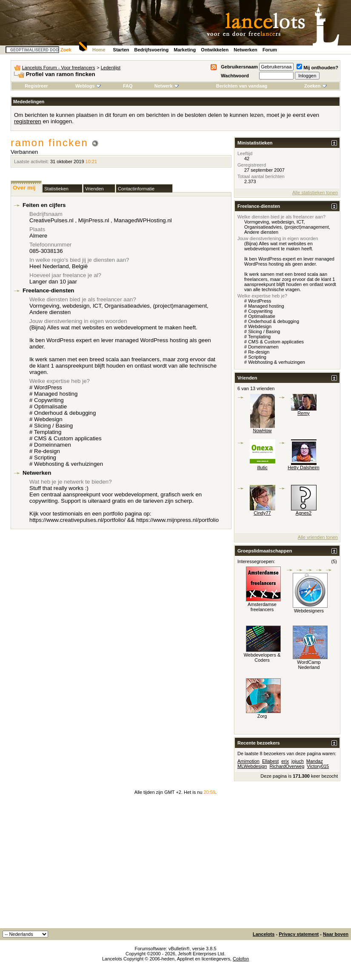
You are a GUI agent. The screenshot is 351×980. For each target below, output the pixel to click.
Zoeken (315, 86)
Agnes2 (304, 513)
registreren (28, 121)
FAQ (128, 86)
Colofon (241, 959)
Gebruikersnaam (239, 67)
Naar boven (336, 934)
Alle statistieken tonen (315, 193)
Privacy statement (299, 934)
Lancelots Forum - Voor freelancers (59, 68)
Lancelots (264, 934)
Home (99, 50)
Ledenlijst (111, 68)
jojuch (298, 761)
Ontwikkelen (215, 50)
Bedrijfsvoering (152, 50)
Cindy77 (262, 513)
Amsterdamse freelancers (262, 607)
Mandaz (315, 761)
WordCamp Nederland (309, 665)
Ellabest (270, 761)
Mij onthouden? (317, 68)
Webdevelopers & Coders (262, 657)
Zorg (262, 716)
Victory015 (318, 766)
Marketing (185, 50)
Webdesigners (309, 611)
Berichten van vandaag (242, 86)
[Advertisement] (175, 864)
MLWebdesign (252, 766)
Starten (121, 50)
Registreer (36, 86)
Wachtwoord (235, 76)
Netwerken (245, 50)
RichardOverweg (287, 766)
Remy (304, 413)
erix (285, 761)
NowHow (262, 431)
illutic (262, 467)
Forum (270, 50)
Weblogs (88, 86)
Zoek (66, 50)
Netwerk (167, 86)
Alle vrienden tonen (318, 537)
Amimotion (248, 761)
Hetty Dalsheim (304, 467)
